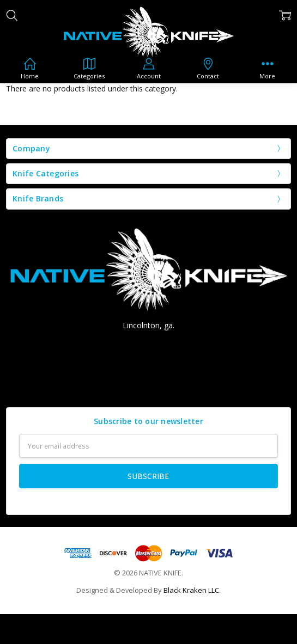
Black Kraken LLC (191, 590)
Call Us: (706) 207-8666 (148, 345)
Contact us (149, 385)
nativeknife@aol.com (148, 365)
